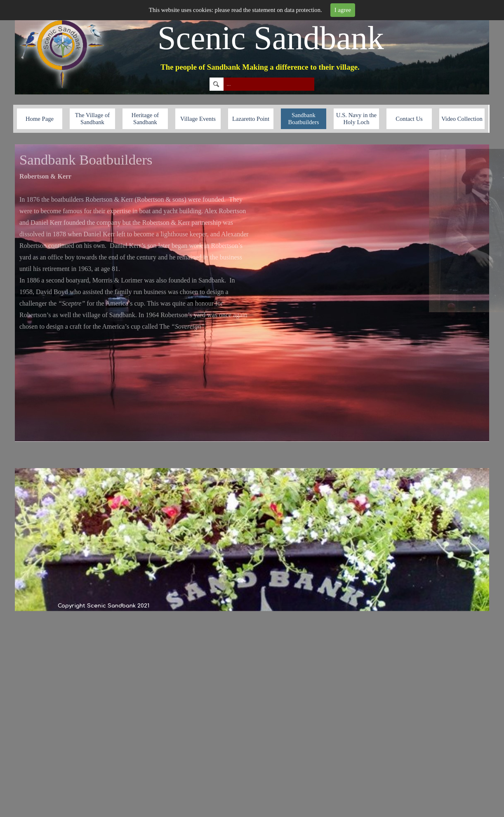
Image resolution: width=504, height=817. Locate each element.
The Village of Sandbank (92, 119)
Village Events (198, 119)
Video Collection (462, 119)
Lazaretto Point (251, 119)
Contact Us (409, 119)
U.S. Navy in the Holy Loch (356, 119)
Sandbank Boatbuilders (304, 119)
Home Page (40, 119)
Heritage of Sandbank (145, 119)
